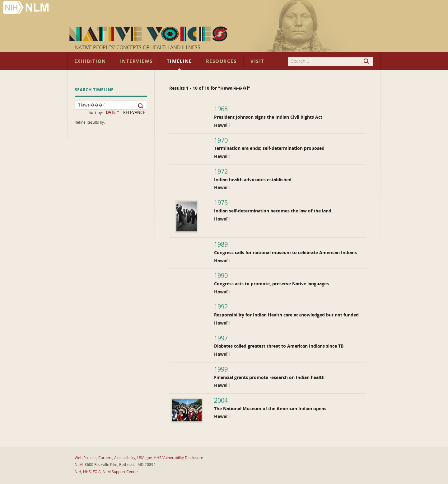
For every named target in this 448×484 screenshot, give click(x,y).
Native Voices (149, 34)
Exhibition (90, 61)
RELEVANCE (134, 113)
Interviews (136, 61)
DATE (111, 113)
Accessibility (125, 458)
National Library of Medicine (26, 8)
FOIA (97, 472)
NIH (78, 472)
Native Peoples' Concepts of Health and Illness (138, 47)
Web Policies (86, 458)
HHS (87, 472)
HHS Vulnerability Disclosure (178, 458)
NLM (79, 465)
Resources (221, 61)
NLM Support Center (120, 472)
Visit (257, 61)
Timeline (179, 61)
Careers (105, 458)
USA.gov (145, 458)
